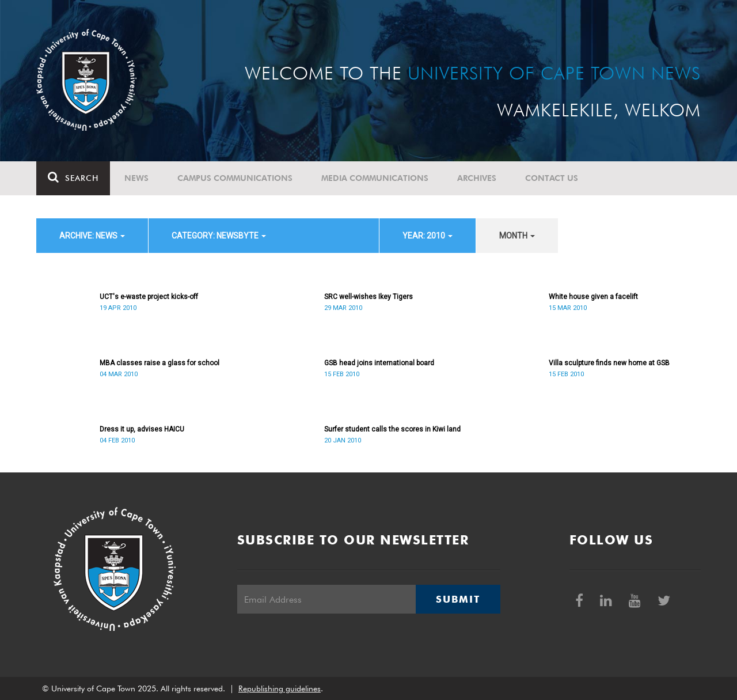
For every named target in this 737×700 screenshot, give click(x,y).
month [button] (517, 236)
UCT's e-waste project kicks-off (149, 297)
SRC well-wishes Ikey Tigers (368, 297)
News (136, 178)
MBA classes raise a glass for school (159, 363)
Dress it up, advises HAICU (142, 429)
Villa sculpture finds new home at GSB (609, 363)
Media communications (375, 178)
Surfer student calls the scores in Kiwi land (392, 429)
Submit (458, 599)
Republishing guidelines (280, 688)
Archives (477, 178)
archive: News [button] (92, 236)
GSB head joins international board (379, 363)
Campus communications (235, 178)
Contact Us (552, 178)
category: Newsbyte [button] (219, 236)
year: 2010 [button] (428, 236)
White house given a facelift (593, 297)
